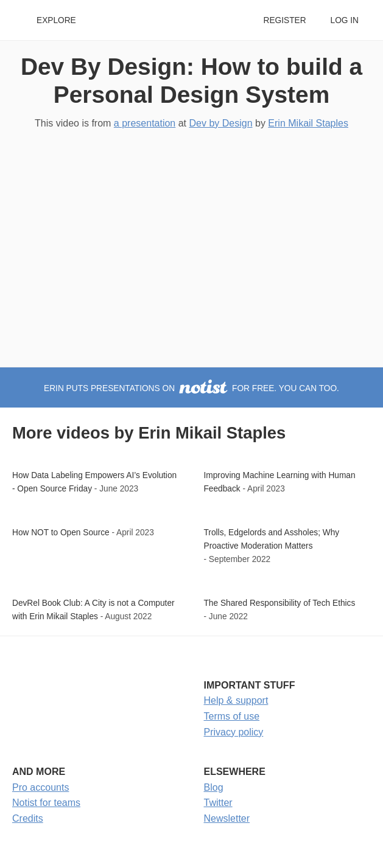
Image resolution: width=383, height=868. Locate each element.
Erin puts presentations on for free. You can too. (191, 388)
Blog (214, 787)
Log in (345, 20)
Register (284, 20)
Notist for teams (46, 803)
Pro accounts (40, 787)
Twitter (218, 803)
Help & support (236, 700)
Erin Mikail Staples (308, 123)
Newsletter (227, 818)
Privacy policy (234, 732)
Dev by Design (221, 123)
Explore (56, 20)
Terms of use (232, 716)
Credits (28, 818)
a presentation (145, 123)
